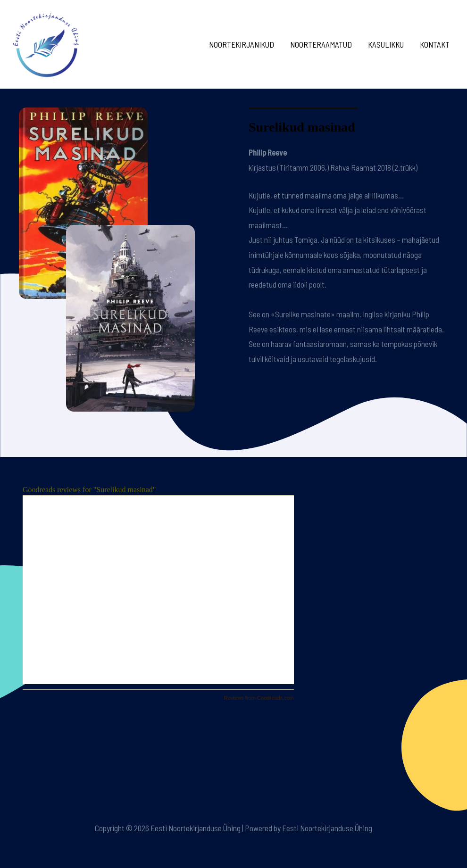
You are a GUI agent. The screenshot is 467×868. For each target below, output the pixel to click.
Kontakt (435, 44)
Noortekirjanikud (242, 44)
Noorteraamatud (321, 44)
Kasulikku (386, 44)
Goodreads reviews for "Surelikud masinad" (89, 490)
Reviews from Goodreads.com (259, 698)
